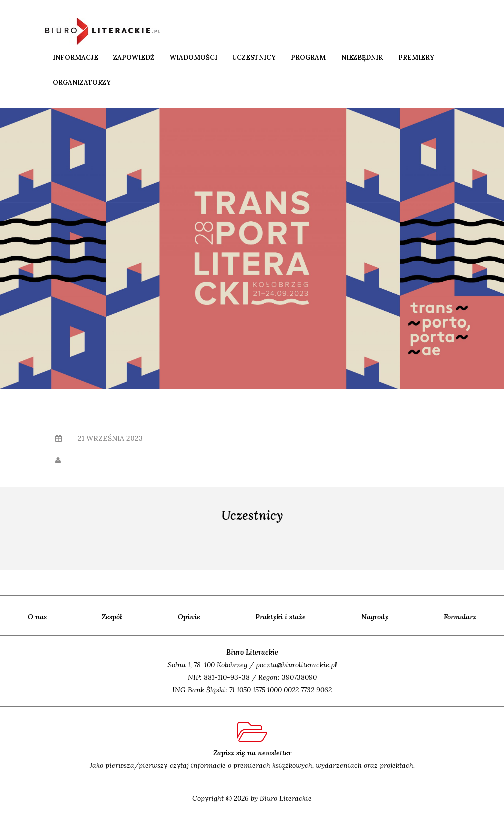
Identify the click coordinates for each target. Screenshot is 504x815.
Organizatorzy (82, 83)
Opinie (189, 617)
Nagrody (375, 617)
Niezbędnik (362, 57)
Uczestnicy (254, 57)
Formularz (460, 617)
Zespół (112, 617)
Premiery (416, 57)
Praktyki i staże (281, 617)
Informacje (75, 57)
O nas (37, 617)
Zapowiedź (134, 57)
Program (308, 57)
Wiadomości (193, 57)
